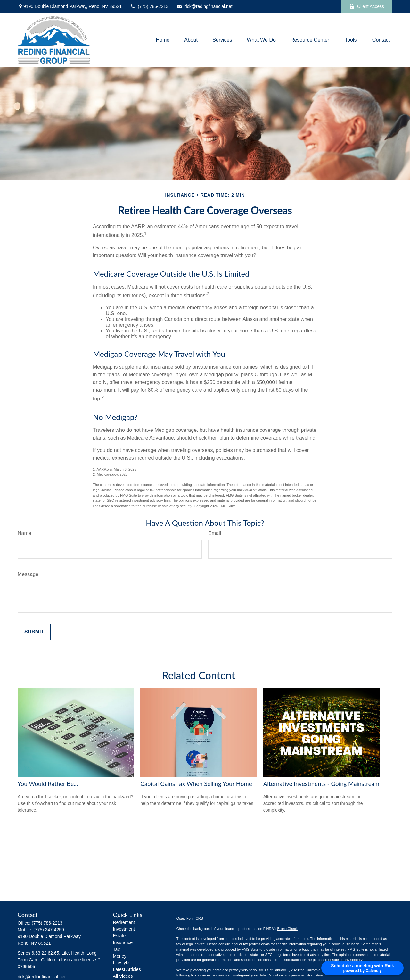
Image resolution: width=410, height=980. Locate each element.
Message (28, 574)
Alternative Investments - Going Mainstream (321, 784)
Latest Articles (127, 969)
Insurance (123, 942)
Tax (117, 949)
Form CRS (195, 918)
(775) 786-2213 (149, 6)
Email (215, 533)
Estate (119, 936)
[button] (163, 40)
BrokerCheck (287, 929)
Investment (124, 929)
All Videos (123, 976)
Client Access (367, 7)
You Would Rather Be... (48, 784)
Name (25, 533)
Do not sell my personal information (295, 975)
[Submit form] (34, 632)
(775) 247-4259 (49, 930)
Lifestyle (121, 963)
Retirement (124, 922)
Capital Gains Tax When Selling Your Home (196, 784)
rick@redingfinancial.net (205, 6)
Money (120, 956)
